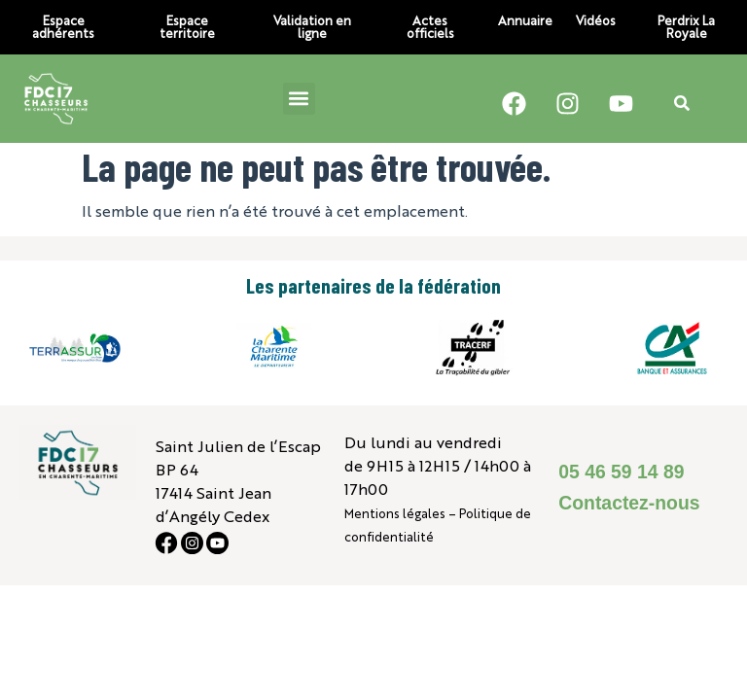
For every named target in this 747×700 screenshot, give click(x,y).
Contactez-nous (629, 503)
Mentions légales (395, 513)
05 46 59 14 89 (621, 472)
